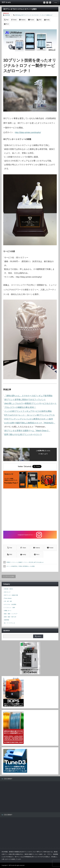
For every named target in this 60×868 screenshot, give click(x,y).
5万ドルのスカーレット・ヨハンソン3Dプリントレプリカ (29, 415)
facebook (50, 2)
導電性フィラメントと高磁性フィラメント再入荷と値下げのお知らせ (25, 562)
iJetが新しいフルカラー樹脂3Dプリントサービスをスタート (30, 403)
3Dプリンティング (26, 15)
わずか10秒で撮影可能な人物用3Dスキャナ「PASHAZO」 (30, 423)
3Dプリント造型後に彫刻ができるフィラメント (25, 400)
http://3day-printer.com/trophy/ (28, 132)
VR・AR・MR (8, 601)
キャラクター (35, 15)
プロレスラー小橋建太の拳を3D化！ (20, 407)
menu (56, 2)
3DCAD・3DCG (9, 589)
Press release (8, 598)
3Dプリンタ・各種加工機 (11, 595)
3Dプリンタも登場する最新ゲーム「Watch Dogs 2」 (27, 431)
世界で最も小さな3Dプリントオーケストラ (23, 434)
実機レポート (8, 611)
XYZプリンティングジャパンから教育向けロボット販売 (29, 419)
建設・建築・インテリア (11, 614)
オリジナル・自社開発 (10, 604)
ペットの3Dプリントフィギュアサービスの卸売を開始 (28, 411)
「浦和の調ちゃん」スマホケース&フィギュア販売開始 (28, 396)
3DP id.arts (12, 865)
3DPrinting (18, 15)
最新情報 (7, 15)
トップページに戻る (9, 576)
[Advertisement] (30, 510)
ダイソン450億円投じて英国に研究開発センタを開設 (21, 566)
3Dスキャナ (7, 592)
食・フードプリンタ (10, 623)
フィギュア (43, 15)
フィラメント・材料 (10, 608)
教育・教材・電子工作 (10, 617)
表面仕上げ (49, 15)
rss (44, 2)
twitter (47, 2)
